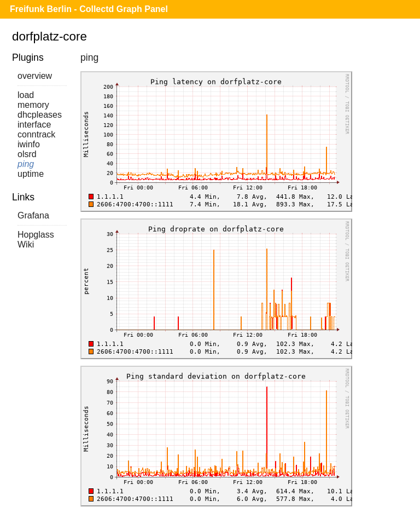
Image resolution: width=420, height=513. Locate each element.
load (26, 95)
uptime (31, 174)
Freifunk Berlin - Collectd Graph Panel (89, 9)
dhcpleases (40, 115)
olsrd (27, 154)
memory (33, 105)
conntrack (36, 134)
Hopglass (36, 235)
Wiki (26, 244)
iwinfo (29, 144)
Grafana (33, 215)
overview (35, 76)
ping (26, 164)
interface (34, 125)
